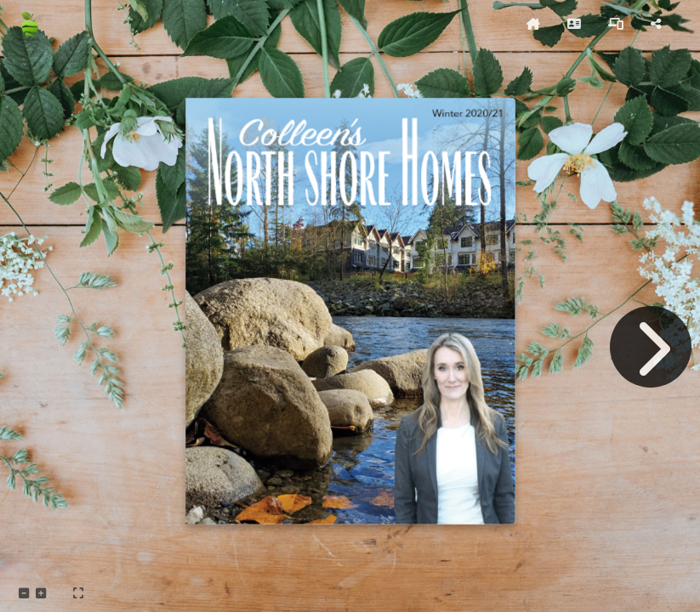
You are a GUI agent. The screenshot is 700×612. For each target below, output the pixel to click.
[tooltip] (533, 24)
